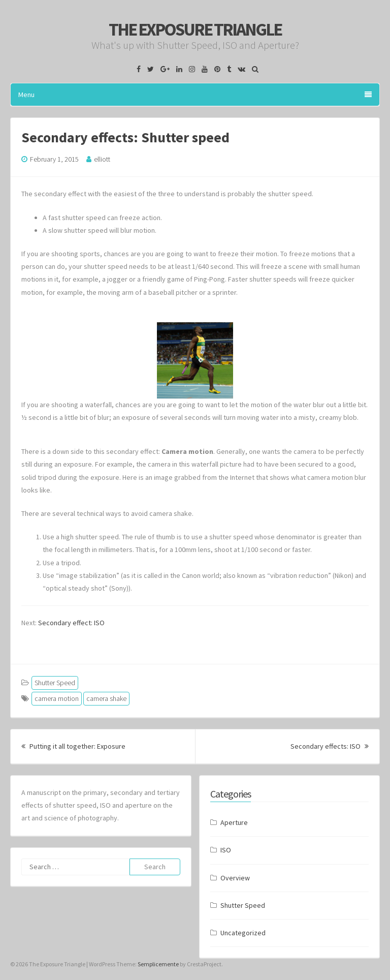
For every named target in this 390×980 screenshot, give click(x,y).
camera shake (106, 698)
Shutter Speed (55, 683)
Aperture (234, 822)
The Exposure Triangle (195, 29)
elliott (102, 159)
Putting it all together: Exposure (73, 746)
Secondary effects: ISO (330, 746)
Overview (235, 878)
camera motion (57, 698)
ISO (226, 850)
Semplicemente (158, 964)
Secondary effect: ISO (71, 623)
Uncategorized (243, 933)
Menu (195, 95)
